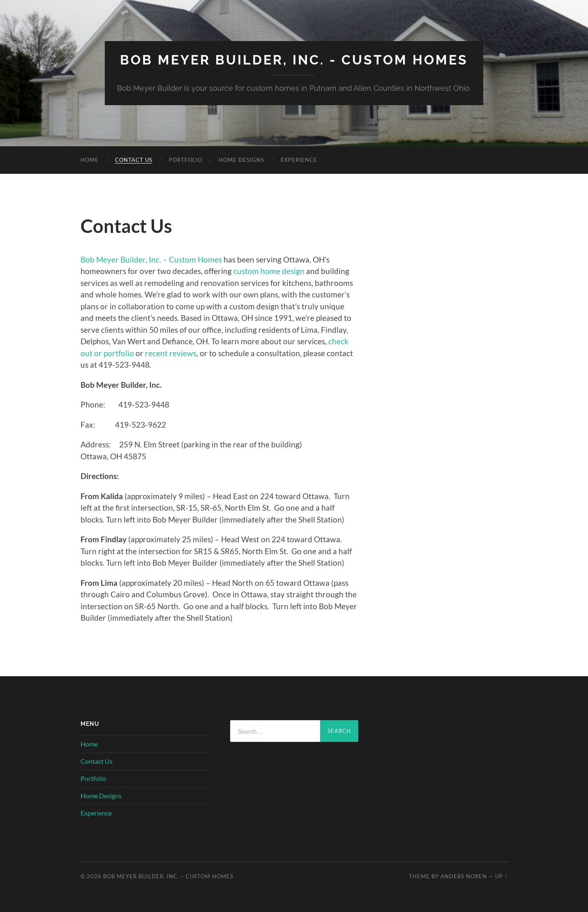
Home (90, 160)
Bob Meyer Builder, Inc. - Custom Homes (294, 60)
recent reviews (171, 353)
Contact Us (134, 160)
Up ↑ (501, 876)
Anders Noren (464, 876)
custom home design (269, 271)
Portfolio (186, 160)
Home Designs (241, 160)
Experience (299, 160)
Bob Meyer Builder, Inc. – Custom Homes (151, 259)
